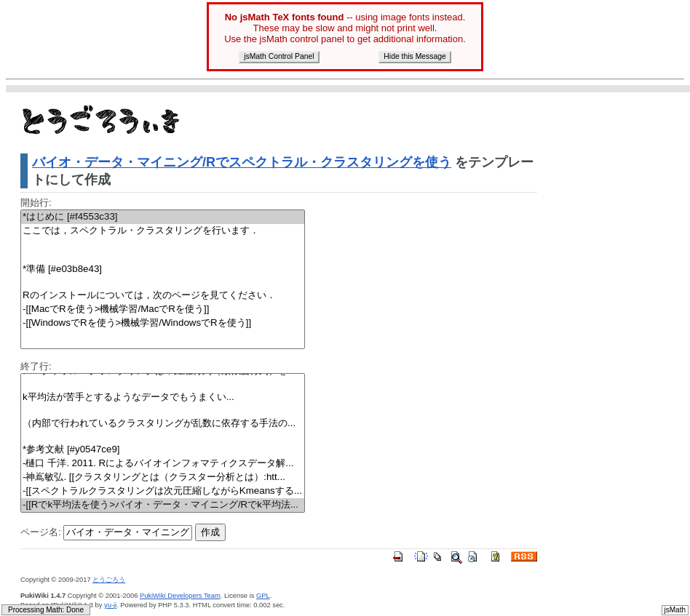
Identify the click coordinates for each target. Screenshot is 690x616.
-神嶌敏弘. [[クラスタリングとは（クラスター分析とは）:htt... (163, 477)
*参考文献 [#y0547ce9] (163, 450)
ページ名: (41, 532)
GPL (263, 596)
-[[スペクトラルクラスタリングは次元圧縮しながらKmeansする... (163, 491)
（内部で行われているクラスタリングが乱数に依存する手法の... (163, 424)
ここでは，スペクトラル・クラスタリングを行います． (163, 231)
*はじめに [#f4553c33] (163, 217)
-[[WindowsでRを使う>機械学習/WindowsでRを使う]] (163, 323)
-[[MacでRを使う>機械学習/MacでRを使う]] (163, 309)
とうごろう (109, 580)
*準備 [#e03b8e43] (163, 269)
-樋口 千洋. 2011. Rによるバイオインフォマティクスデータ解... (163, 464)
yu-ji (110, 605)
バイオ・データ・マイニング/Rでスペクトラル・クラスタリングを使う (242, 162)
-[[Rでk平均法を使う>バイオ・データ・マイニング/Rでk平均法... (163, 505)
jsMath (675, 610)
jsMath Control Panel (279, 56)
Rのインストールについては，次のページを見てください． (163, 296)
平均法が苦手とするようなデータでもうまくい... (163, 397)
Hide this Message (415, 56)
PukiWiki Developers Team (180, 596)
